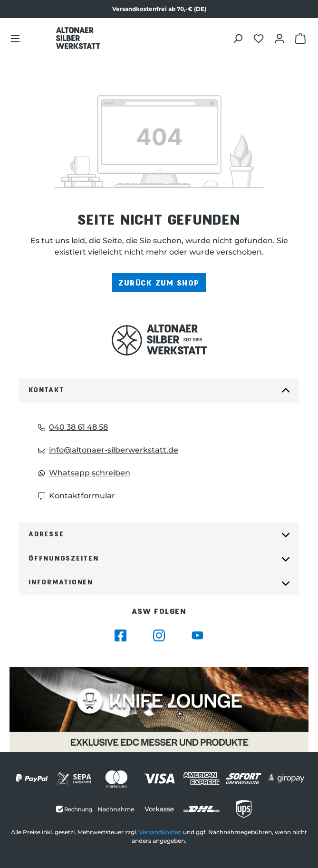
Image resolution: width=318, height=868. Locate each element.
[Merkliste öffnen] (260, 38)
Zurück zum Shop (159, 282)
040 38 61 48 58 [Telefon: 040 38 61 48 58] (73, 427)
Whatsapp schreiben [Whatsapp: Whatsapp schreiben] (84, 473)
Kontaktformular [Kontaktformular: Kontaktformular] (77, 496)
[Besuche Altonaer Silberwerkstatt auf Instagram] (159, 636)
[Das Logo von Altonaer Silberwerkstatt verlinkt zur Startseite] (159, 340)
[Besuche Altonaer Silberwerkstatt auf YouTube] (198, 636)
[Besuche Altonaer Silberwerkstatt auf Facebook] (120, 636)
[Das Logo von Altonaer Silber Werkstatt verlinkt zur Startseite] (78, 38)
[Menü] (15, 38)
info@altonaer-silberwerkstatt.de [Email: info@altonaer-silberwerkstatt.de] (108, 450)
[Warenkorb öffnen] (302, 38)
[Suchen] (239, 38)
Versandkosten (160, 832)
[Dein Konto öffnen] (281, 38)
